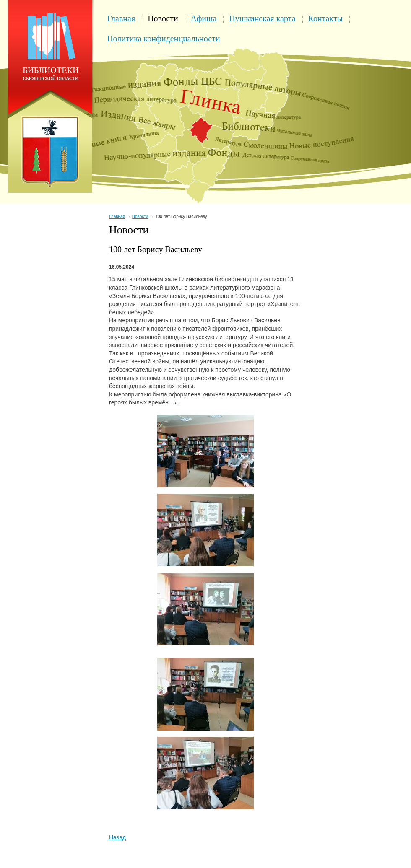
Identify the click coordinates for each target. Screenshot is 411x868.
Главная (121, 18)
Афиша (204, 18)
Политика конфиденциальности (164, 39)
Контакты (326, 18)
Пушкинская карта (262, 18)
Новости (163, 18)
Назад (117, 837)
